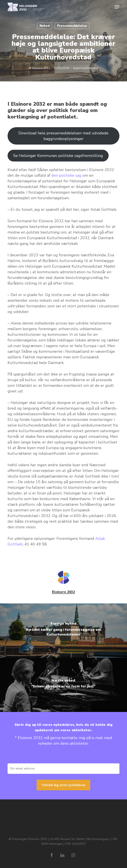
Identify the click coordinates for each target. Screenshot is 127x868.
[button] (117, 7)
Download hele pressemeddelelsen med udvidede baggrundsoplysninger (63, 136)
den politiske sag (66, 175)
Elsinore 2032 (41, 68)
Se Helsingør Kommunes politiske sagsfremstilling (58, 156)
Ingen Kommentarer (86, 68)
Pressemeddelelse (72, 26)
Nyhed (45, 26)
